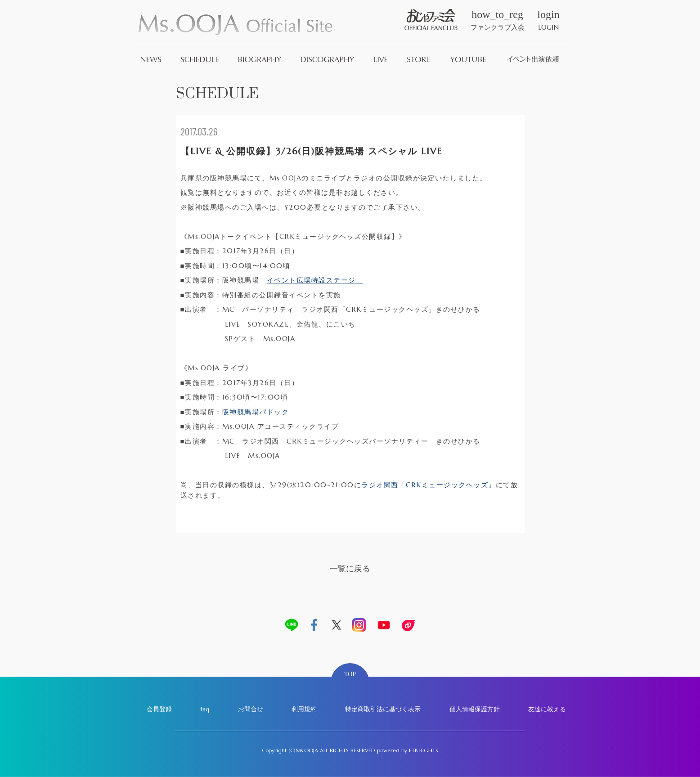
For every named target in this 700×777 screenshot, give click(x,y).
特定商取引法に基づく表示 (383, 709)
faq (205, 709)
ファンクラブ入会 (498, 20)
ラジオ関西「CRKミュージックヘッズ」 (429, 485)
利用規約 (304, 709)
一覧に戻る (350, 568)
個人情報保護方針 (475, 709)
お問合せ (251, 709)
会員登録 (159, 709)
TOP (350, 674)
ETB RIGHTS (424, 750)
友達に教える (547, 709)
